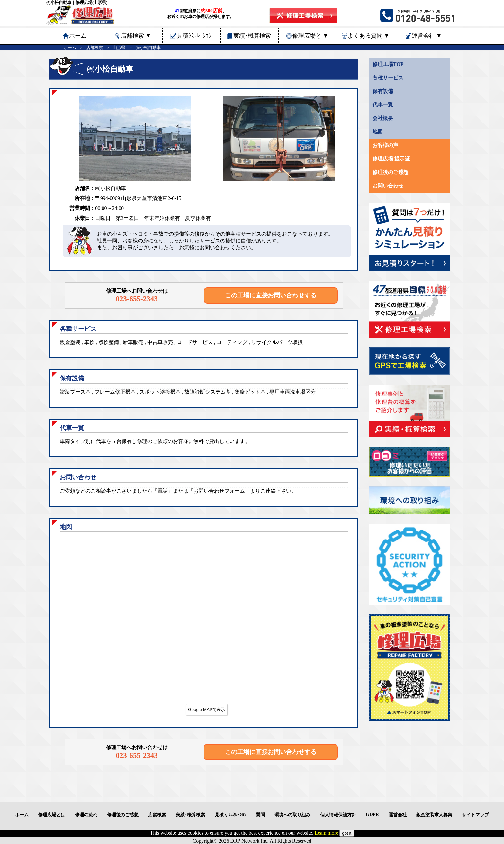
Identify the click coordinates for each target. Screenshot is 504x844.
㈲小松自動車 (148, 48)
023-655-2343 (137, 299)
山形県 (119, 48)
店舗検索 (136, 36)
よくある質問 (369, 36)
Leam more (326, 833)
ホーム (70, 48)
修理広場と (310, 36)
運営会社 (427, 36)
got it (347, 833)
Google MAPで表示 (207, 709)
